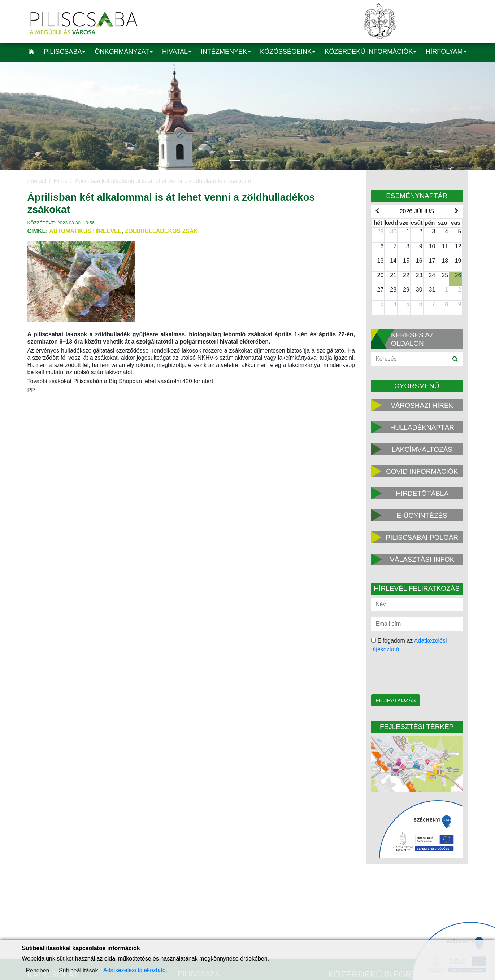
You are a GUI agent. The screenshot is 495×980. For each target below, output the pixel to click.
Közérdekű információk (370, 52)
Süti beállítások (79, 970)
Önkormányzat (124, 52)
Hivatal (177, 52)
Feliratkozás (396, 700)
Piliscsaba (64, 52)
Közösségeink (288, 52)
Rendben (38, 970)
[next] (456, 211)
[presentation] (417, 674)
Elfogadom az (409, 645)
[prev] (377, 211)
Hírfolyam (446, 52)
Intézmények (226, 52)
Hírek (60, 181)
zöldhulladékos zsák (161, 231)
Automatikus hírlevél (85, 231)
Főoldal (37, 181)
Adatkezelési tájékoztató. (135, 970)
